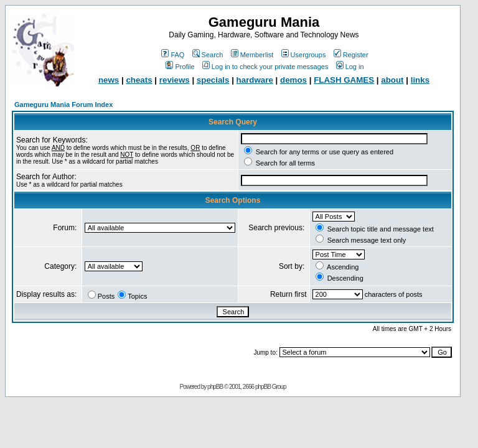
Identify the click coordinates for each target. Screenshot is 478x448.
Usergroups (304, 55)
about (392, 80)
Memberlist (252, 55)
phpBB (215, 387)
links (420, 80)
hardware (255, 80)
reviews (175, 80)
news (109, 80)
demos (293, 80)
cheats (139, 80)
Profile (180, 67)
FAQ (173, 55)
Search (208, 55)
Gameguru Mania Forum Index (63, 105)
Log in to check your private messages (265, 67)
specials (213, 80)
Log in (350, 67)
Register (351, 55)
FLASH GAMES (344, 80)
